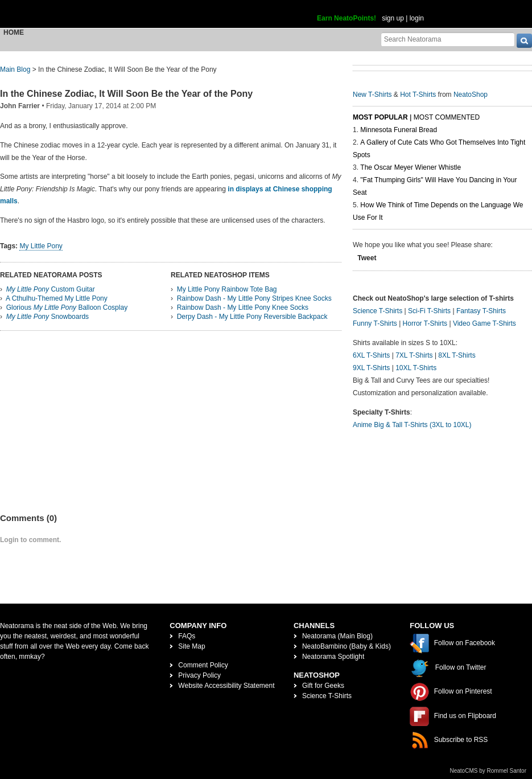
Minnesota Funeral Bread (399, 130)
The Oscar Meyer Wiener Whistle (411, 167)
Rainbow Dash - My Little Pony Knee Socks (243, 307)
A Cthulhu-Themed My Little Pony (57, 298)
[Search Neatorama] (448, 39)
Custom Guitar (51, 289)
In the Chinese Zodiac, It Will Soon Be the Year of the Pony (126, 94)
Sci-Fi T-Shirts (429, 311)
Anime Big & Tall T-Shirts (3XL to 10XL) (412, 425)
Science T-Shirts (378, 311)
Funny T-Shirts (375, 323)
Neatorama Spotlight (333, 657)
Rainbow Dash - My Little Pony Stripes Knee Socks (254, 298)
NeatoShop (471, 95)
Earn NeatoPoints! (347, 18)
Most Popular (380, 117)
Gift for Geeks (323, 686)
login (417, 18)
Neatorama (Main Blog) (337, 636)
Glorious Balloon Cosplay (67, 307)
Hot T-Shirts (418, 95)
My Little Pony (41, 246)
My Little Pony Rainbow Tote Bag (227, 289)
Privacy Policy (199, 675)
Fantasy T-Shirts (481, 311)
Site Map (191, 646)
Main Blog (15, 69)
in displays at (249, 189)
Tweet (367, 258)
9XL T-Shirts (371, 368)
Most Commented (447, 117)
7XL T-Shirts (414, 355)
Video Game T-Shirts (484, 323)
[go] (524, 41)
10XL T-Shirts (416, 368)
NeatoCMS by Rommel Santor (488, 771)
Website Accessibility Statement (226, 686)
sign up (393, 18)
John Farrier (20, 106)
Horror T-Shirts (425, 323)
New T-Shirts (372, 95)
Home (14, 32)
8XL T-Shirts (457, 355)
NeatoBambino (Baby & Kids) (347, 646)
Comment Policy (203, 665)
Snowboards (48, 317)
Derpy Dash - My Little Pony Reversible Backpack (252, 317)
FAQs (187, 636)
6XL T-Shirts (371, 355)
